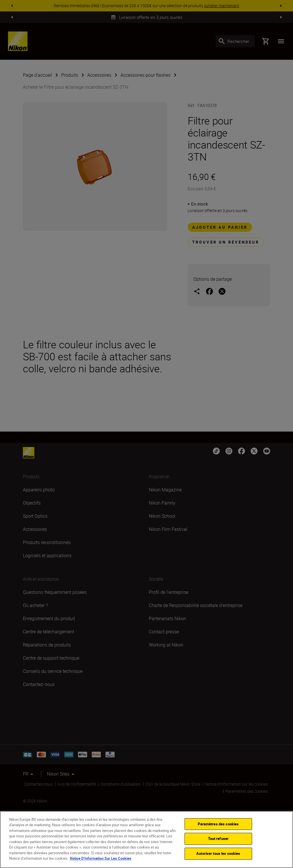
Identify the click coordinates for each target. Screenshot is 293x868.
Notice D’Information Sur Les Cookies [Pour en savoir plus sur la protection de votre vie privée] (101, 858)
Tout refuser (218, 839)
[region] (146, 840)
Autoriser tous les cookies (218, 853)
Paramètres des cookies (218, 824)
